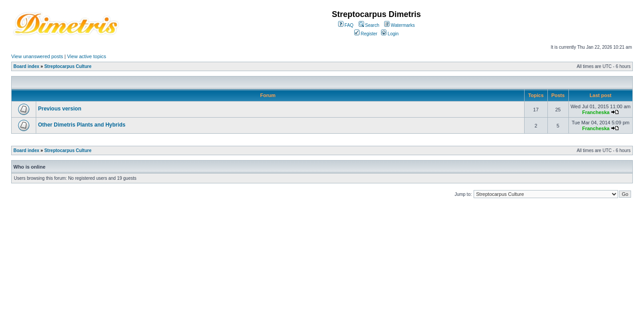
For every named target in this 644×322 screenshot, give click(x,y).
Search (369, 25)
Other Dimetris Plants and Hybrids (82, 125)
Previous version (60, 109)
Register (366, 34)
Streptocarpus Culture (68, 66)
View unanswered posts (37, 56)
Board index (26, 66)
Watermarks (399, 25)
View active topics (87, 56)
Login (390, 34)
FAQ (346, 25)
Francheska (596, 112)
